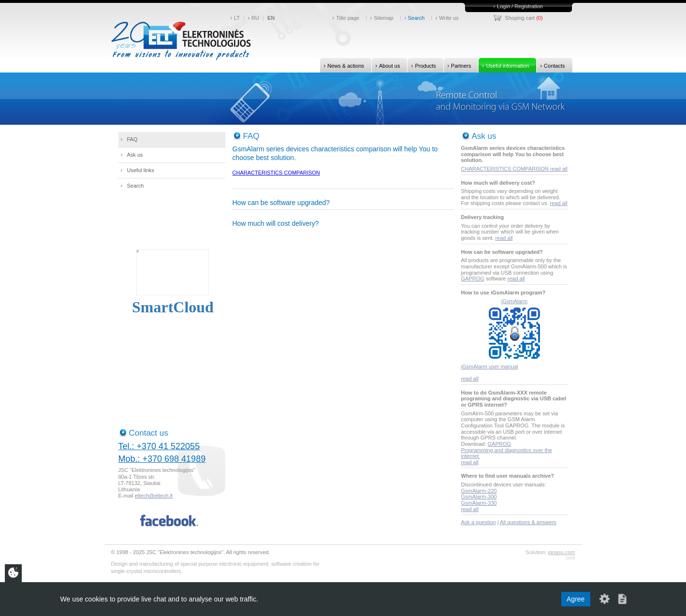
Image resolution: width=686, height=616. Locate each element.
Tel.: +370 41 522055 (159, 446)
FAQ (132, 139)
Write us (449, 18)
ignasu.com (561, 552)
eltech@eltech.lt (154, 496)
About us (386, 65)
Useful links (141, 170)
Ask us (135, 155)
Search (416, 18)
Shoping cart (520, 18)
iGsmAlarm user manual (490, 367)
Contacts (551, 65)
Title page (348, 18)
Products (422, 65)
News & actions (342, 65)
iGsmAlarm (514, 301)
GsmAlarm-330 (479, 503)
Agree (576, 599)
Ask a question (479, 522)
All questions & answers (528, 522)
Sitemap (383, 18)
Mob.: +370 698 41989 (162, 459)
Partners (458, 65)
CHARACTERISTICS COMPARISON (276, 173)
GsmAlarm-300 (479, 497)
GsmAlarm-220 (479, 491)
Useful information (504, 65)
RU (255, 18)
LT (237, 18)
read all (559, 169)
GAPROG (473, 279)
